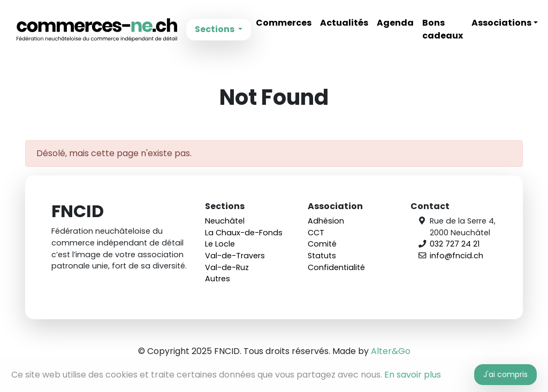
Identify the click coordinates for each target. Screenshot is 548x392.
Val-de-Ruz (227, 267)
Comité (322, 244)
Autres (218, 279)
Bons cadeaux (443, 29)
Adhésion (326, 221)
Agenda (395, 23)
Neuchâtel (225, 221)
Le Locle (220, 244)
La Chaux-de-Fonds (244, 233)
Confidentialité (336, 267)
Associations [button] (501, 23)
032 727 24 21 (455, 244)
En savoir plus (413, 375)
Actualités (344, 23)
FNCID (97, 30)
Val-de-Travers (235, 256)
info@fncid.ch (456, 256)
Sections (215, 29)
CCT (316, 233)
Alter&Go (391, 351)
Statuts (322, 256)
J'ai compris (505, 374)
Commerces (284, 23)
